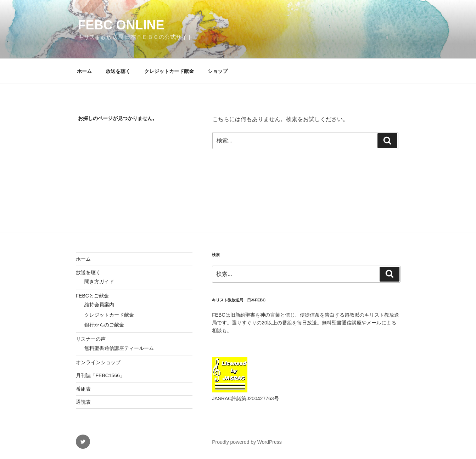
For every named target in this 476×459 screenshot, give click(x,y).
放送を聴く (118, 71)
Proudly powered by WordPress (247, 442)
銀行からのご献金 (104, 325)
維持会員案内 (99, 305)
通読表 (83, 402)
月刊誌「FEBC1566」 (100, 375)
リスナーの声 (91, 339)
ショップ (218, 71)
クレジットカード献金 (169, 71)
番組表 (83, 389)
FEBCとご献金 (92, 296)
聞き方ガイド (99, 282)
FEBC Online (121, 25)
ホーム (84, 71)
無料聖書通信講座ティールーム (119, 348)
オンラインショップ (98, 362)
